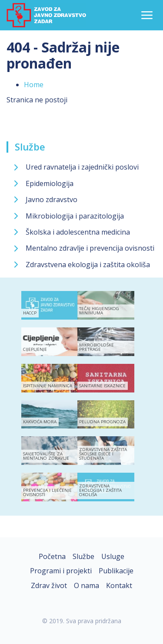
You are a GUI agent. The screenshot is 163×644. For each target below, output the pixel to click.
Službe (30, 147)
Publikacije (116, 571)
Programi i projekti (61, 571)
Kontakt (119, 585)
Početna (52, 556)
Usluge (113, 556)
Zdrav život (49, 585)
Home (34, 85)
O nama (86, 585)
